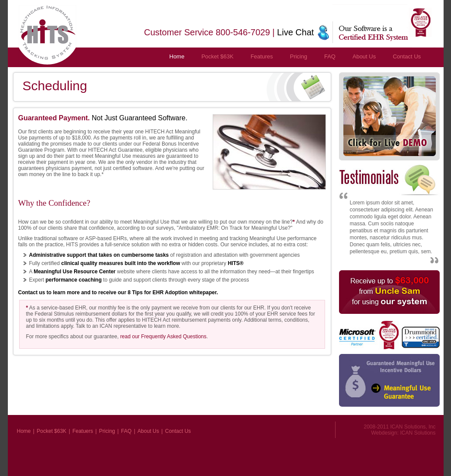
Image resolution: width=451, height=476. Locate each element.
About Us (364, 56)
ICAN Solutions (418, 433)
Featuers (83, 431)
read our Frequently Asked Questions (163, 337)
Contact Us (407, 56)
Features (262, 56)
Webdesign (384, 433)
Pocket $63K (217, 56)
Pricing (298, 56)
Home (177, 56)
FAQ (330, 56)
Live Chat (296, 32)
